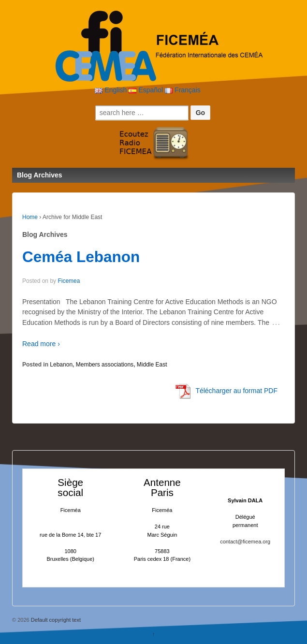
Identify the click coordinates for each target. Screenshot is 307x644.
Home (30, 217)
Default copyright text (55, 620)
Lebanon (61, 365)
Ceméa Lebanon (81, 257)
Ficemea (69, 281)
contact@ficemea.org (245, 542)
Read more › (41, 344)
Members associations (105, 365)
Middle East (152, 365)
